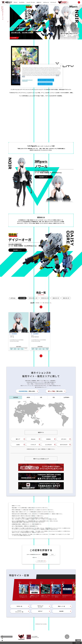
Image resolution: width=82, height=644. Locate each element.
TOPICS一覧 (19, 606)
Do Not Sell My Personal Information (7, 637)
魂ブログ (40, 611)
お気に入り (39, 2)
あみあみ (48, 439)
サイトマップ (53, 2)
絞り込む (13, 298)
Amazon (33, 439)
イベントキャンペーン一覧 (19, 611)
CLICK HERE (14, 38)
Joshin (18, 445)
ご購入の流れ (27, 391)
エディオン (64, 439)
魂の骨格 (61, 611)
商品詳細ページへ (43, 177)
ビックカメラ (48, 445)
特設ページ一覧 (61, 606)
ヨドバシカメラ (64, 445)
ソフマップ (33, 445)
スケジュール (46, 2)
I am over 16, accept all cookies (45, 84)
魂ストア (18, 439)
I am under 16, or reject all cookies (46, 80)
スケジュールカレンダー (40, 606)
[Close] (61, 66)
